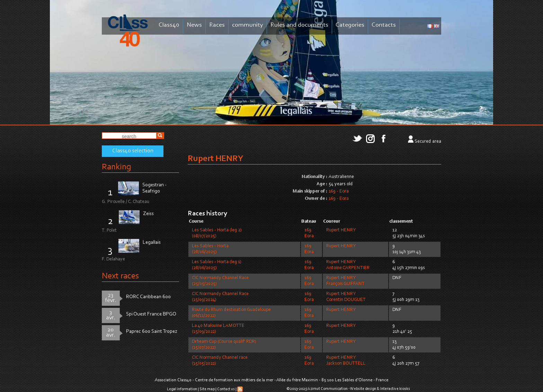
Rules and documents (299, 25)
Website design (363, 389)
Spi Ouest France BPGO (151, 314)
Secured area (428, 142)
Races (217, 25)
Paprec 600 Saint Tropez (152, 332)
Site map (207, 389)
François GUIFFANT (345, 284)
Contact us (226, 389)
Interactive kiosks (395, 389)
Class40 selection (133, 151)
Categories (350, 25)
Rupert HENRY (341, 230)
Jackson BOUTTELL (346, 364)
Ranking (116, 167)
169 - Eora (339, 191)
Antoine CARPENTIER (348, 268)
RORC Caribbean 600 (148, 297)
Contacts (384, 25)
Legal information (182, 389)
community (248, 25)
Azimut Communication (328, 389)
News (194, 25)
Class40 (169, 25)
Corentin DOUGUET (346, 300)
